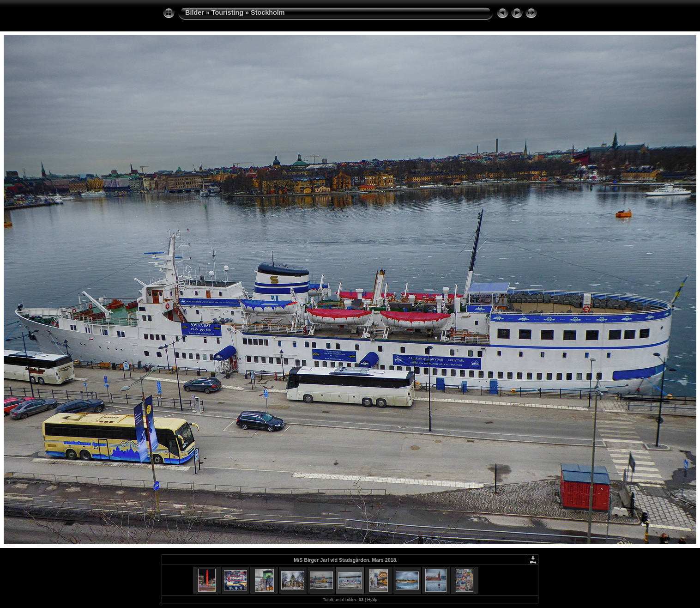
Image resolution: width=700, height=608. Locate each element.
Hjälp (372, 599)
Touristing (227, 12)
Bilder (195, 12)
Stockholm (268, 12)
